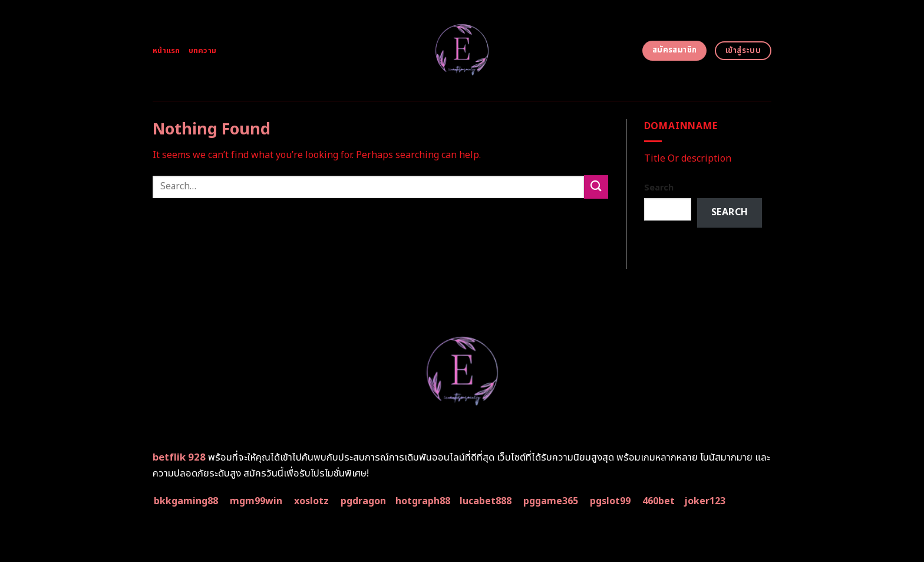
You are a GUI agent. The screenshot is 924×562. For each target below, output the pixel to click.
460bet (659, 501)
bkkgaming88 (186, 501)
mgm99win (256, 501)
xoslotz (311, 501)
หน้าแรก (166, 51)
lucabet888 (486, 501)
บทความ (203, 51)
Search (659, 188)
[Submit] (596, 187)
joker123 (705, 501)
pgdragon (363, 501)
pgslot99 (610, 501)
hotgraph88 (423, 501)
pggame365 (551, 501)
